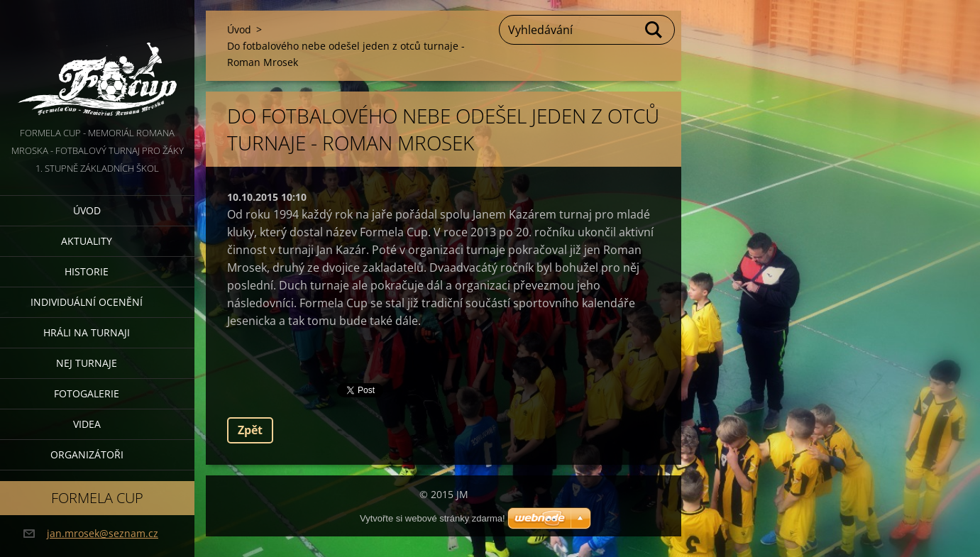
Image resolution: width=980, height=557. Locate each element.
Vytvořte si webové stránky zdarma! (433, 518)
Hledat (654, 30)
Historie (87, 271)
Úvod (87, 210)
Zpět (250, 430)
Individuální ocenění (87, 302)
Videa (87, 424)
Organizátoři (87, 454)
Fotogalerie (87, 393)
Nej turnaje (87, 363)
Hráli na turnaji (87, 332)
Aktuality (87, 241)
